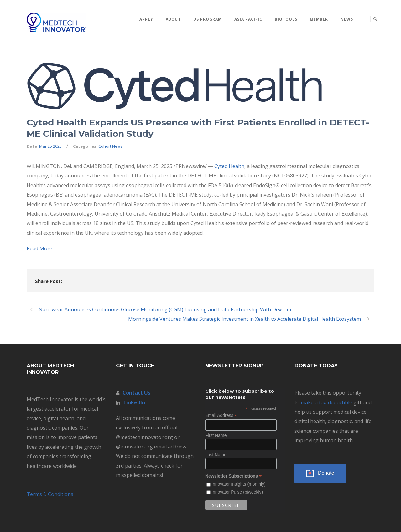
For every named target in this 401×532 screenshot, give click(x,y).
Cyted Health (229, 166)
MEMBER (319, 19)
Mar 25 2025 (50, 146)
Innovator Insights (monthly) (239, 484)
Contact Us (136, 393)
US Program (208, 19)
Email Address (221, 415)
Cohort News (111, 146)
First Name (216, 435)
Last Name (216, 455)
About (173, 19)
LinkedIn (134, 402)
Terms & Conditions (50, 494)
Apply (146, 19)
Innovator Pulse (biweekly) (237, 492)
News (347, 19)
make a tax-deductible (326, 402)
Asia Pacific (248, 19)
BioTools (286, 19)
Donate (326, 473)
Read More (39, 248)
